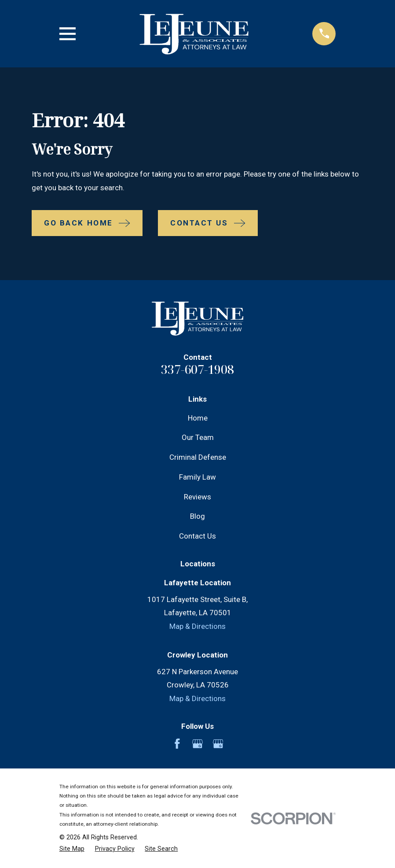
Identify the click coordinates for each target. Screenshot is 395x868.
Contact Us (197, 536)
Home (198, 418)
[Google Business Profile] (197, 744)
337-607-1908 (197, 369)
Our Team (198, 437)
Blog (197, 516)
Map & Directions (197, 626)
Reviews (197, 497)
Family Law (197, 477)
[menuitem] (72, 849)
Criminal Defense (198, 457)
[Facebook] (177, 744)
